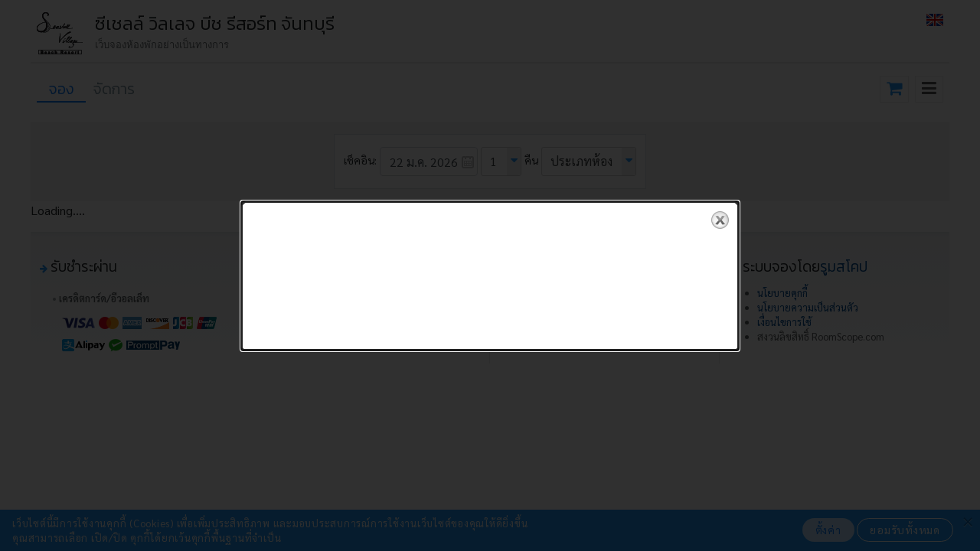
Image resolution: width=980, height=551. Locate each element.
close (720, 220)
